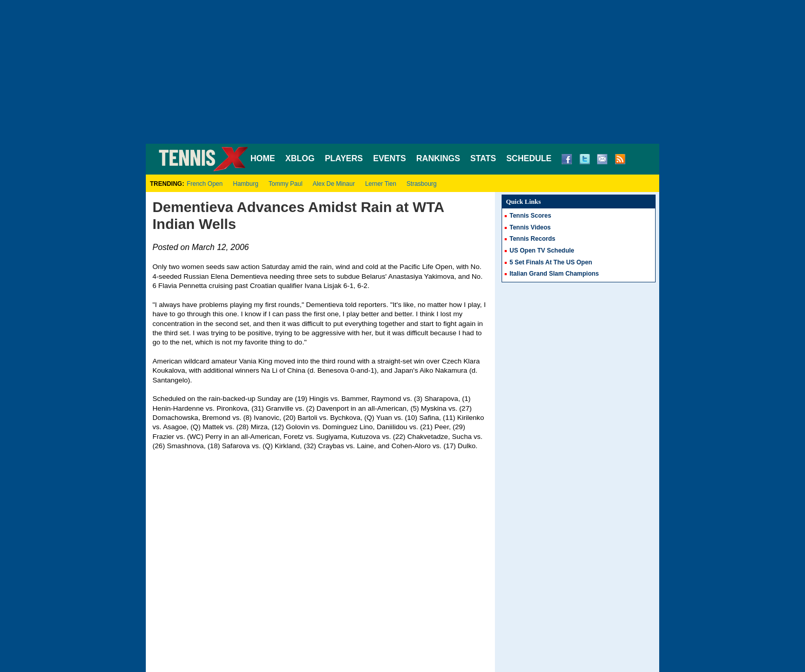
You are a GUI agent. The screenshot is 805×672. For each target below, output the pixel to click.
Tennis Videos (530, 227)
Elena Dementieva (239, 276)
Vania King (255, 361)
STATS (483, 158)
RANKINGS (438, 158)
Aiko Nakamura (443, 370)
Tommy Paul (285, 184)
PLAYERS (344, 158)
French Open (205, 184)
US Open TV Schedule (542, 251)
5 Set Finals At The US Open (551, 262)
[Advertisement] (402, 72)
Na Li (270, 370)
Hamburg (246, 184)
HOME (263, 158)
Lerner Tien (381, 184)
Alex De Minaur (334, 184)
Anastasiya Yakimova (421, 276)
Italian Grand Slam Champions (554, 274)
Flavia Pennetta (182, 286)
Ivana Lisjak (323, 286)
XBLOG (300, 158)
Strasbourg (422, 184)
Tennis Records (533, 239)
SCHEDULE (529, 158)
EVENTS (390, 158)
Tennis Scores (531, 216)
